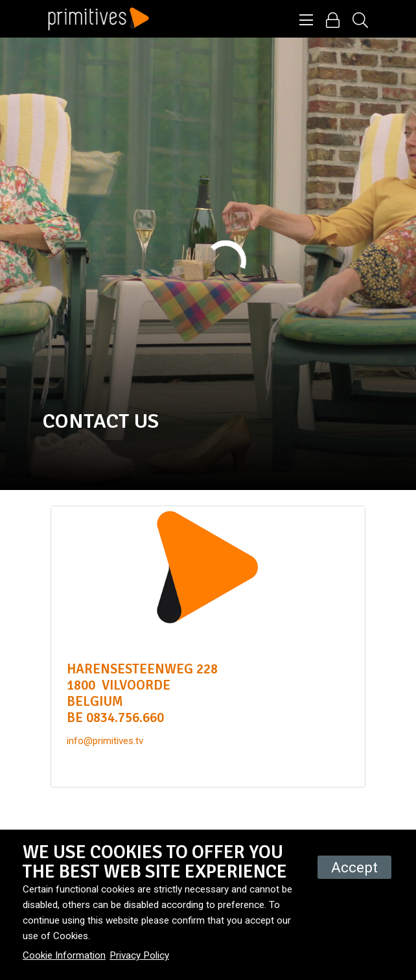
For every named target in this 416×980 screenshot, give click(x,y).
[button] (306, 21)
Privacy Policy (139, 955)
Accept (354, 867)
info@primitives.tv (105, 741)
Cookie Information (64, 955)
